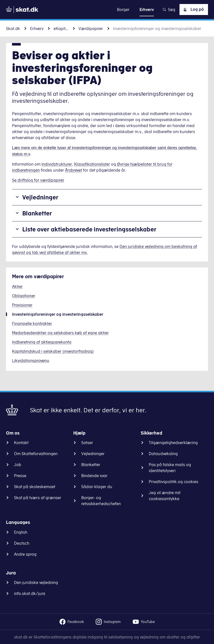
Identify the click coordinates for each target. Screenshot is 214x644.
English (21, 532)
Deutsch (22, 543)
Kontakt (21, 443)
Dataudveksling (163, 454)
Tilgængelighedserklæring (173, 443)
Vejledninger (40, 197)
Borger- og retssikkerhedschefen (101, 501)
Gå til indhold (107, 9)
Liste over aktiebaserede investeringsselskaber (89, 229)
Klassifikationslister (92, 164)
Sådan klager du (97, 487)
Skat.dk (13, 29)
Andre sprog (25, 554)
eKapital (61, 29)
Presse (20, 476)
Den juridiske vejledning (36, 582)
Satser (87, 443)
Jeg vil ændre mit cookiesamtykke (165, 496)
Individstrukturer (57, 164)
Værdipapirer (91, 29)
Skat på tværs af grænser (38, 498)
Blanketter (37, 213)
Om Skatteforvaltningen (36, 454)
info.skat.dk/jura (30, 593)
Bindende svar (94, 476)
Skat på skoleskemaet (35, 487)
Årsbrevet (73, 170)
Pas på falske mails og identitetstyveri (170, 468)
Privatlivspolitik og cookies (173, 482)
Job (18, 465)
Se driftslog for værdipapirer (38, 180)
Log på (193, 10)
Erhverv (37, 29)
